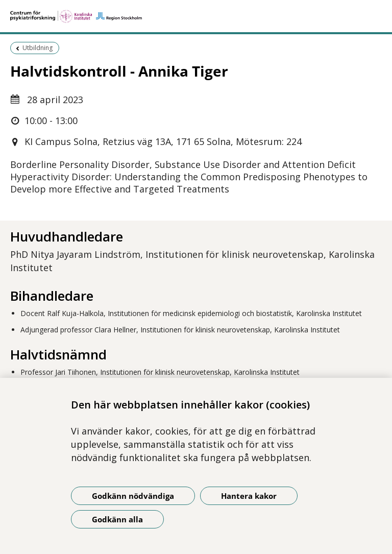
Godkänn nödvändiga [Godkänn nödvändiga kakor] (133, 496)
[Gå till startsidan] (196, 16)
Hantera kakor (249, 496)
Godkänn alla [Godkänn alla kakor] (117, 519)
